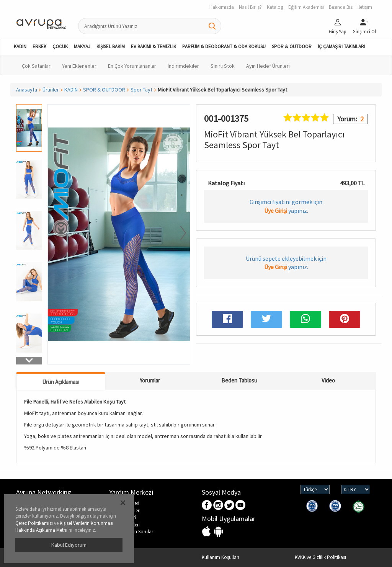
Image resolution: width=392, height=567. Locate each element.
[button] (29, 361)
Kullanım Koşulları (220, 557)
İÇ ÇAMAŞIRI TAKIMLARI (341, 47)
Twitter (229, 506)
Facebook (207, 506)
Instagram (218, 506)
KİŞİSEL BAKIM (111, 47)
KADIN (20, 47)
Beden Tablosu (239, 380)
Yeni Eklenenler (79, 66)
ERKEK (39, 47)
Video (328, 380)
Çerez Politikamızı (34, 523)
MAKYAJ (82, 47)
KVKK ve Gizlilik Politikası (320, 557)
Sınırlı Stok (223, 66)
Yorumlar (150, 380)
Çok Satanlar (36, 66)
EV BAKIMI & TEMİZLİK (154, 47)
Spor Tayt (141, 90)
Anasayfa (27, 90)
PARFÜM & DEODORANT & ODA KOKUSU (224, 47)
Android (218, 532)
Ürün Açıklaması (61, 382)
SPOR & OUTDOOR (292, 47)
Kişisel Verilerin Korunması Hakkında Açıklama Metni (64, 527)
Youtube (241, 506)
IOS (207, 532)
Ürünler (51, 90)
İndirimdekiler (183, 66)
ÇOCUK (60, 47)
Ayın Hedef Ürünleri (268, 66)
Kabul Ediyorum (69, 545)
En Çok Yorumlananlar (132, 66)
